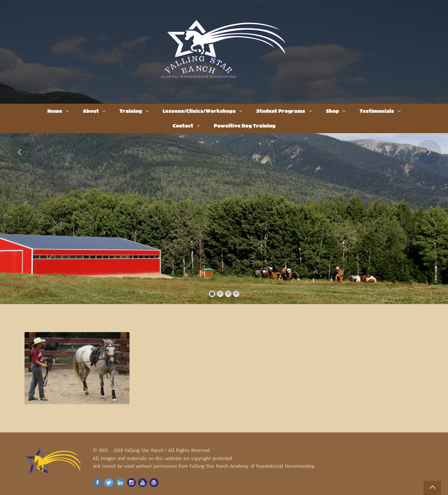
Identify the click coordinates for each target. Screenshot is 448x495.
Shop (332, 111)
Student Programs (281, 111)
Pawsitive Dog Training (245, 125)
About (91, 111)
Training (131, 111)
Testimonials (377, 111)
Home (55, 111)
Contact (183, 125)
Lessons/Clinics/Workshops (199, 111)
